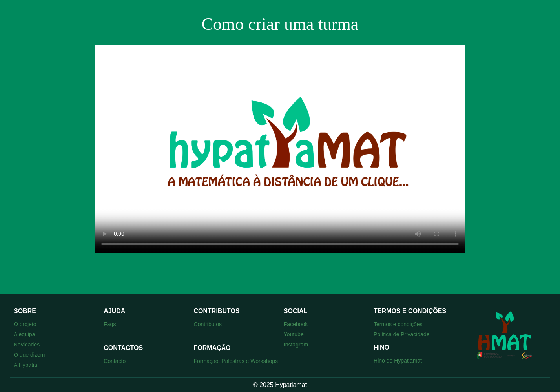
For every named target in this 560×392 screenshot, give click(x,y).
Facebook (296, 324)
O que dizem (29, 355)
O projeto (25, 324)
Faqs (110, 324)
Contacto (115, 361)
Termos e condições (398, 324)
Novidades (27, 345)
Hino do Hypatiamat (398, 361)
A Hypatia (26, 365)
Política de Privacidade (401, 334)
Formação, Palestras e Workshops (236, 361)
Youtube (294, 334)
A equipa (25, 334)
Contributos (208, 324)
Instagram (296, 345)
